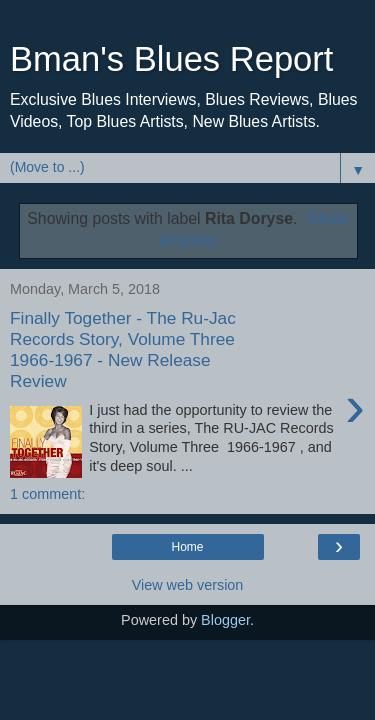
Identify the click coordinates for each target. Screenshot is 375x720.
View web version (188, 585)
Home (187, 547)
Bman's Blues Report (171, 59)
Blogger (225, 620)
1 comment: (47, 494)
